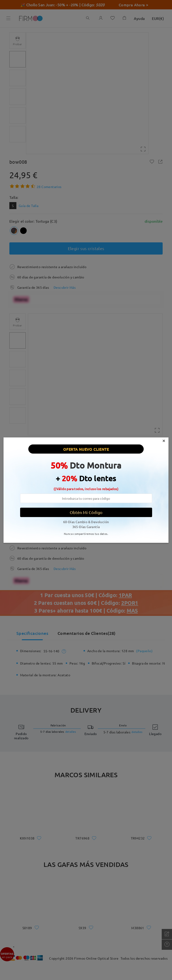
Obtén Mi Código (86, 512)
